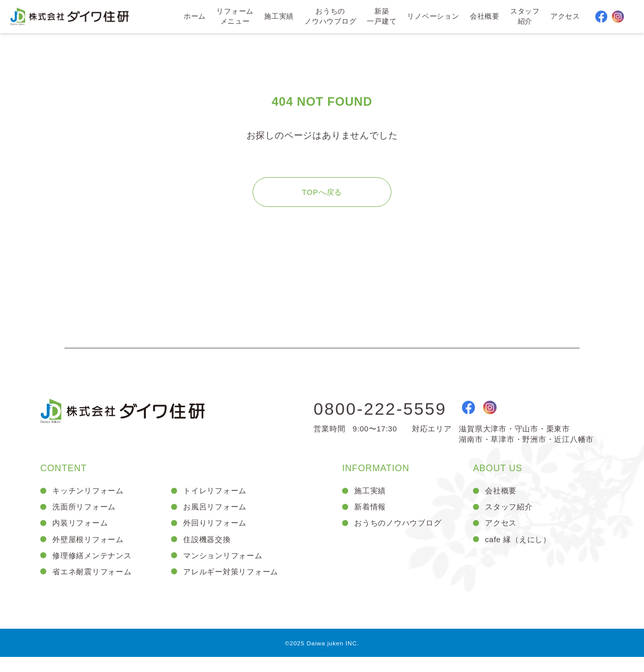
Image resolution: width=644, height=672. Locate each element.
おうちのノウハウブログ (330, 17)
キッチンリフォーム (90, 501)
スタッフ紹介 (525, 17)
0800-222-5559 (387, 418)
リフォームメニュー (234, 17)
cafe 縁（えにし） (520, 552)
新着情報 (371, 518)
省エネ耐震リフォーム (95, 586)
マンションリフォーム (225, 569)
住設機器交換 (209, 552)
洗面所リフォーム (86, 518)
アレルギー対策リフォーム (234, 586)
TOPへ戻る (322, 200)
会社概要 (484, 17)
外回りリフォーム (217, 535)
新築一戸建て (381, 17)
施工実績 (278, 17)
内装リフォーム (82, 535)
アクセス (565, 17)
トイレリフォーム (217, 501)
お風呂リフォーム (217, 518)
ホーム (194, 17)
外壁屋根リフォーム (90, 552)
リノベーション (433, 17)
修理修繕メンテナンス (95, 569)
